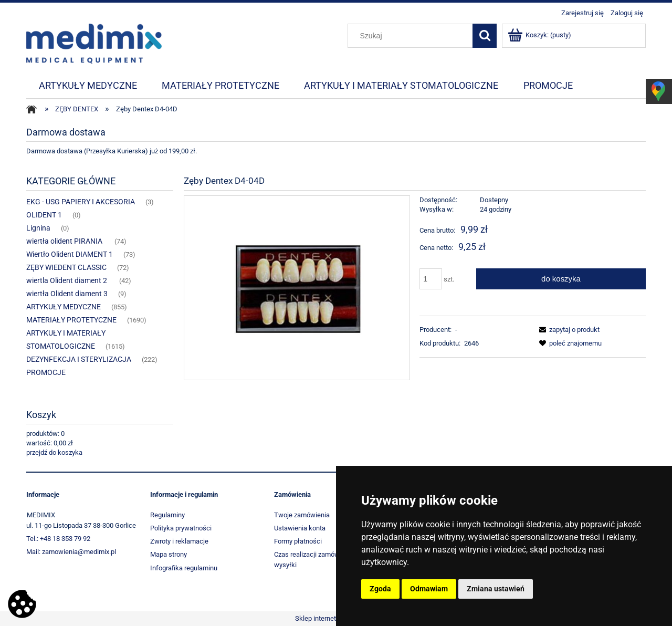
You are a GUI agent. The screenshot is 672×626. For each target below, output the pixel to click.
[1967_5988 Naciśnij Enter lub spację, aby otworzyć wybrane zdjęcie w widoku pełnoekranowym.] (297, 288)
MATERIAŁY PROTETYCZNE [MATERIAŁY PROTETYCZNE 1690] (71, 320)
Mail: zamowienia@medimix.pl (71, 552)
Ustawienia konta (300, 528)
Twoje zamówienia (302, 515)
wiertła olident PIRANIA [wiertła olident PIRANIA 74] (65, 241)
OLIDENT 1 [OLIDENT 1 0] (44, 215)
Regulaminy (167, 515)
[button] (568, 330)
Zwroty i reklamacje (179, 541)
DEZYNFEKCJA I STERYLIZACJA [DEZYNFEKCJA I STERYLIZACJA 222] (79, 359)
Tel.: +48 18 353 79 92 (58, 539)
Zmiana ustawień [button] (496, 589)
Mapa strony (169, 554)
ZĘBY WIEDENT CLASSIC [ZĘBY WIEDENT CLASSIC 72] (66, 267)
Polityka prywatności (181, 528)
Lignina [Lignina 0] (38, 228)
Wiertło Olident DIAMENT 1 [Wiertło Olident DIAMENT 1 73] (70, 254)
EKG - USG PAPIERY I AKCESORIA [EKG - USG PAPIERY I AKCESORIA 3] (81, 202)
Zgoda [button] (380, 589)
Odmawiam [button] (429, 589)
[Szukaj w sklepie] (413, 36)
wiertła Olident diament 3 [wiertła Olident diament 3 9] (67, 294)
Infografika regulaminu (184, 568)
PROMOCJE (46, 372)
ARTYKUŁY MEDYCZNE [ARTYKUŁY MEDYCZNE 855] (64, 307)
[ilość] (431, 279)
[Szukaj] (485, 36)
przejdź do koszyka (54, 452)
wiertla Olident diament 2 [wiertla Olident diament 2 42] (67, 280)
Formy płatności (298, 541)
